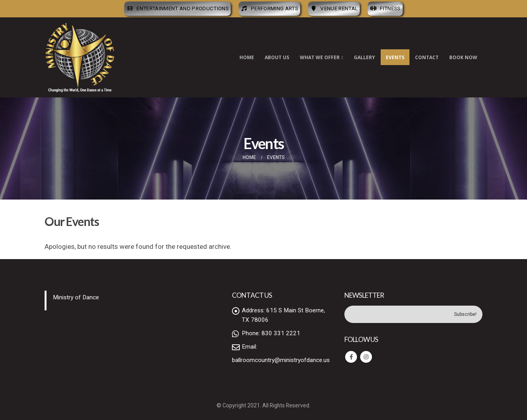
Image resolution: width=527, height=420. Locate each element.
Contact (427, 57)
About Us (277, 57)
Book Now (463, 57)
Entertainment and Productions (178, 8)
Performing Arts (269, 8)
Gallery (364, 57)
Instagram (366, 357)
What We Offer (320, 57)
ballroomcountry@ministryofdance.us (281, 360)
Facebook (351, 357)
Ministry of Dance (76, 297)
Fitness (385, 8)
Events (395, 57)
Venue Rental (334, 8)
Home (247, 57)
